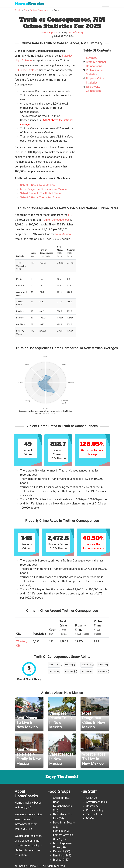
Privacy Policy (95, 810)
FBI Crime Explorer (26, 70)
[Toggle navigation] (105, 4)
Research (59, 851)
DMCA (90, 818)
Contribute (92, 806)
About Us (91, 798)
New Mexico (63, 234)
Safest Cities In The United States (40, 197)
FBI (70, 215)
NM (26, 10)
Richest (58, 860)
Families (58, 831)
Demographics (49, 32)
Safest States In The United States (41, 193)
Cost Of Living (75, 32)
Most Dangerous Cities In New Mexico (44, 189)
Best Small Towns (64, 823)
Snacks (29, 4)
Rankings (59, 855)
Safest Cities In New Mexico (37, 185)
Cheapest (59, 798)
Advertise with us (96, 802)
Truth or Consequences (41, 10)
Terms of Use (94, 814)
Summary (92, 58)
